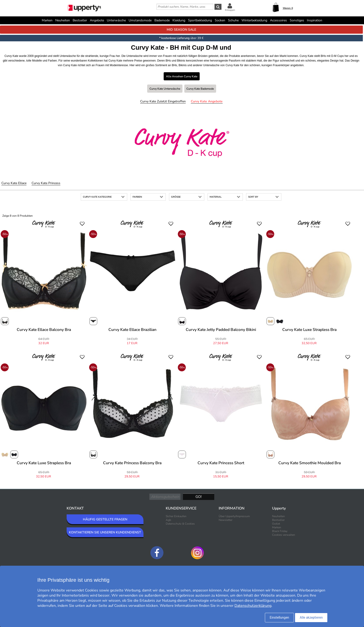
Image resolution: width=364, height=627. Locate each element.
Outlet (276, 524)
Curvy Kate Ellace (14, 183)
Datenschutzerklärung (253, 606)
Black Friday (280, 531)
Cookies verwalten (284, 535)
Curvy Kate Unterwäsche (165, 89)
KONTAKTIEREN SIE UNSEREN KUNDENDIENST (105, 532)
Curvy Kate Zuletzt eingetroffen (163, 101)
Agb (168, 520)
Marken (47, 20)
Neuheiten (63, 20)
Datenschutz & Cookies (180, 524)
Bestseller (80, 20)
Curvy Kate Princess (46, 183)
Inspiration (315, 20)
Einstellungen (279, 617)
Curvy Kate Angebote (207, 101)
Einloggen (230, 10)
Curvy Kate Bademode (200, 89)
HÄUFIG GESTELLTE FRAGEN (105, 519)
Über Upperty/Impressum (234, 516)
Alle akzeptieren (311, 617)
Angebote (97, 20)
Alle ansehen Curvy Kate (182, 76)
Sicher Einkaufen (176, 516)
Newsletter (226, 520)
